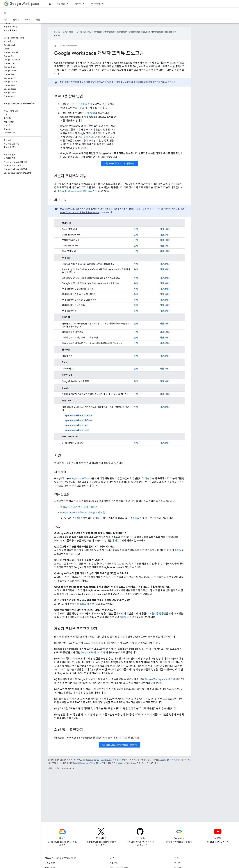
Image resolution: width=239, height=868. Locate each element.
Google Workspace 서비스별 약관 (163, 679)
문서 (136, 229)
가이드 (28, 20)
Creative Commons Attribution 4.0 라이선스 (105, 760)
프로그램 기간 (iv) (89, 604)
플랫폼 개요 (50, 863)
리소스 (78, 4)
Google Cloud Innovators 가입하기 (120, 745)
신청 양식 (90, 113)
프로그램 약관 (82, 104)
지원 (38, 20)
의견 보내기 (165, 229)
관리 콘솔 (114, 863)
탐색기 (16, 20)
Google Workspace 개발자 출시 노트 (78, 191)
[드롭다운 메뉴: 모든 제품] (68, 4)
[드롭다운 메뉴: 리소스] (84, 4)
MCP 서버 (95, 4)
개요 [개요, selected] (6, 20)
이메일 (136, 518)
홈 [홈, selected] (50, 4)
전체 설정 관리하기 (88, 137)
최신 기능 (150, 478)
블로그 (177, 863)
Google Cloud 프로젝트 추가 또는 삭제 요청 (83, 513)
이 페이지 (117, 541)
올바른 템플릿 (159, 614)
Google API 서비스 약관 (93, 653)
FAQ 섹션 (80, 518)
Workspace (24, 4)
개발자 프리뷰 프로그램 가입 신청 (120, 164)
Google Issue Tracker (81, 478)
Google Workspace (69, 46)
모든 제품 (61, 4)
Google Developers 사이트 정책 (86, 763)
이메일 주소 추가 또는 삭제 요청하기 (79, 507)
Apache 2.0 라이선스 (168, 760)
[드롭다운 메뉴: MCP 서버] (104, 4)
